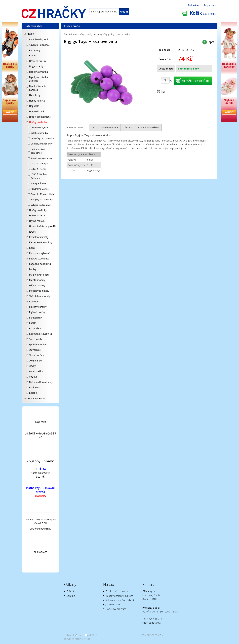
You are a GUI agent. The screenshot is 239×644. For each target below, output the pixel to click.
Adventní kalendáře (39, 45)
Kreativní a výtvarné (40, 253)
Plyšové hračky (37, 312)
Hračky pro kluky (38, 210)
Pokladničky (35, 318)
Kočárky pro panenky (41, 158)
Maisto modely (37, 280)
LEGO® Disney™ (39, 164)
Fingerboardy (36, 66)
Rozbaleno (35, 387)
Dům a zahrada (36, 398)
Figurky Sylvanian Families (38, 88)
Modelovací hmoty (39, 291)
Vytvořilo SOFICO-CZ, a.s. (154, 635)
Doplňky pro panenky (42, 144)
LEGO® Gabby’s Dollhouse (39, 176)
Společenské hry (38, 344)
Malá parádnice (39, 183)
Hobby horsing (37, 101)
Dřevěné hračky (38, 61)
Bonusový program (116, 609)
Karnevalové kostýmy (41, 242)
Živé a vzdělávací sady (41, 382)
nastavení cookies (82, 639)
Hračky (31, 34)
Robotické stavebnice (40, 334)
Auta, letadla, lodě (39, 39)
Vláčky (32, 366)
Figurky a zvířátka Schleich (38, 79)
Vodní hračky (36, 371)
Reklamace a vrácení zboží (120, 600)
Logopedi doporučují (40, 264)
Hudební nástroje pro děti (43, 226)
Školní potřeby (37, 355)
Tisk (163, 92)
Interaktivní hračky (39, 237)
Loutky (33, 269)
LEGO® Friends (39, 169)
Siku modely (36, 339)
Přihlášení (194, 5)
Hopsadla (34, 106)
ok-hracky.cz (40, 552)
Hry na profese (37, 215)
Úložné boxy (36, 361)
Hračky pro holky (38, 122)
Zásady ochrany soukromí (120, 596)
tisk (79, 635)
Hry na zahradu (37, 221)
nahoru (68, 635)
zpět (212, 42)
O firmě (71, 591)
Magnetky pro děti (39, 275)
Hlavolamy (35, 95)
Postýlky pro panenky (42, 199)
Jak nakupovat (113, 604)
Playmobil (34, 302)
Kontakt (71, 596)
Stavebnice (35, 350)
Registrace (210, 5)
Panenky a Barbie (40, 189)
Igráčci (33, 232)
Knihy (32, 248)
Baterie (33, 393)
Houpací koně (36, 111)
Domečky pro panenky (42, 138)
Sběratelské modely (40, 296)
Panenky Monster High (42, 194)
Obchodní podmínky (40, 529)
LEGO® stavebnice (39, 259)
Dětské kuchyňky (39, 128)
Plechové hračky (38, 307)
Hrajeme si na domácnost (38, 151)
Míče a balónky (37, 285)
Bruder (33, 55)
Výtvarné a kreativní (41, 205)
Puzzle (33, 323)
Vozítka (33, 377)
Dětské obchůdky (39, 133)
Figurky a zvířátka (38, 72)
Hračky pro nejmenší (40, 117)
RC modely (35, 328)
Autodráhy (35, 50)
